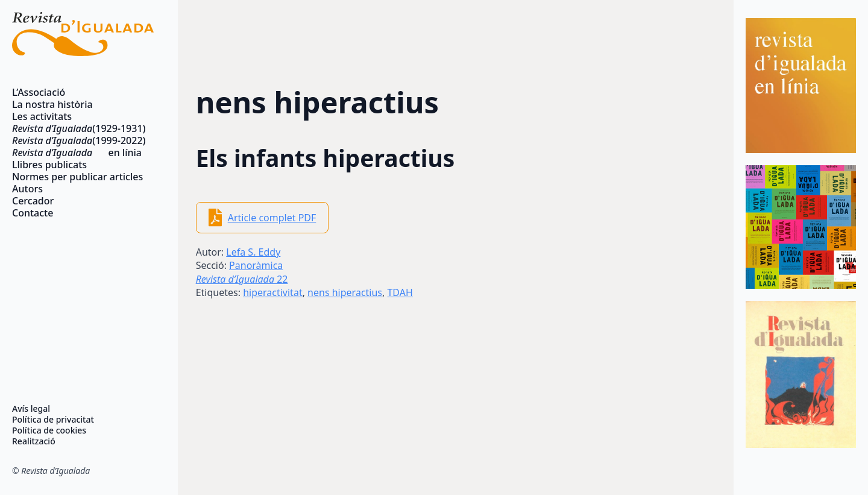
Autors (27, 189)
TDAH (400, 292)
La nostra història (52, 104)
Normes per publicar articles (77, 177)
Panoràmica (256, 265)
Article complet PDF (272, 218)
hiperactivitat (273, 292)
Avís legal (31, 409)
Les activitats (42, 116)
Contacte (33, 213)
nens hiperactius (345, 292)
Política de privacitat (53, 420)
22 (242, 279)
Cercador (33, 201)
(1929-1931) (79, 128)
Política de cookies (49, 430)
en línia (77, 153)
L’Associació (39, 92)
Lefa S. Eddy (253, 252)
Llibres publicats (49, 165)
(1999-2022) (79, 140)
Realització (34, 441)
